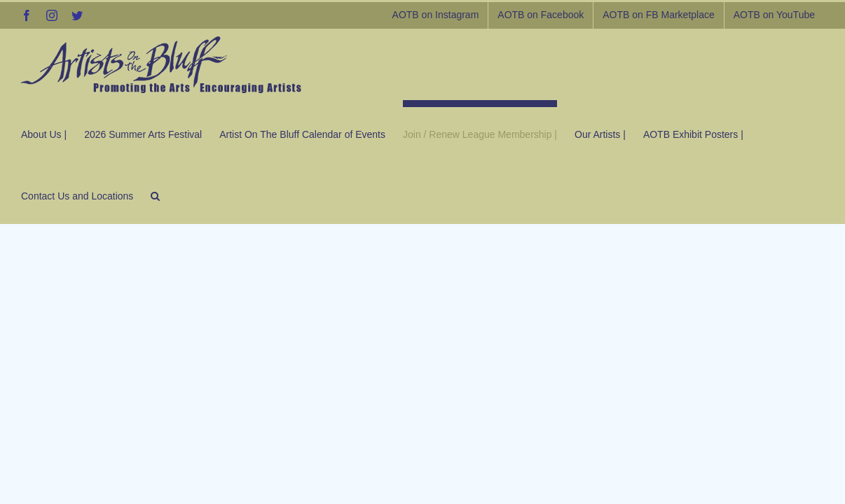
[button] (26, 192)
